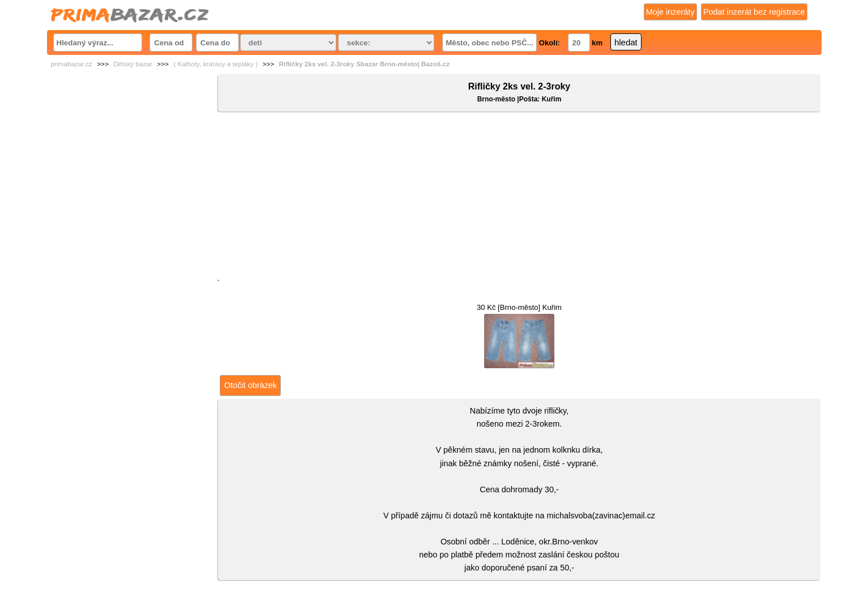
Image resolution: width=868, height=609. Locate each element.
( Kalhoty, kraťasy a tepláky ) (215, 64)
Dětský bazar (133, 64)
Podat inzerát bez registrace (754, 12)
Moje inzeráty (670, 12)
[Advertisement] (519, 198)
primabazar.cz (72, 64)
